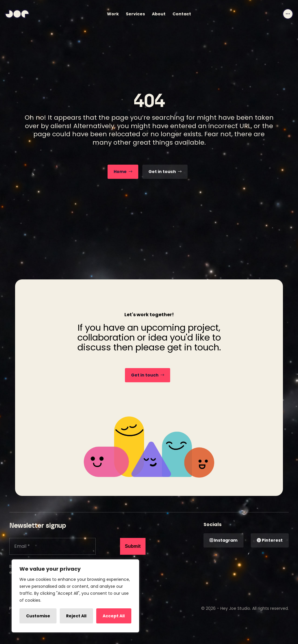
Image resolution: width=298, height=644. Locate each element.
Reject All (76, 616)
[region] (75, 596)
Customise (38, 616)
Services (135, 14)
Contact (182, 14)
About (159, 14)
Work (113, 14)
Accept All (114, 616)
